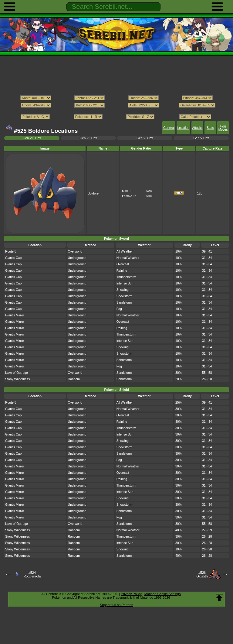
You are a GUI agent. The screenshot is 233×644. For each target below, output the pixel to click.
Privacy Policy (131, 594)
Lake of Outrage (17, 373)
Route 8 (11, 251)
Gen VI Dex (145, 138)
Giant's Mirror (15, 315)
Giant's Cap (13, 258)
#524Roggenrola (32, 574)
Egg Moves (223, 128)
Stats (210, 128)
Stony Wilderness (17, 379)
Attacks (197, 128)
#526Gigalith (202, 574)
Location (183, 128)
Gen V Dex (201, 138)
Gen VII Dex (88, 138)
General (169, 128)
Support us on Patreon (116, 605)
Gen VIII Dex (32, 138)
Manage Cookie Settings (163, 594)
